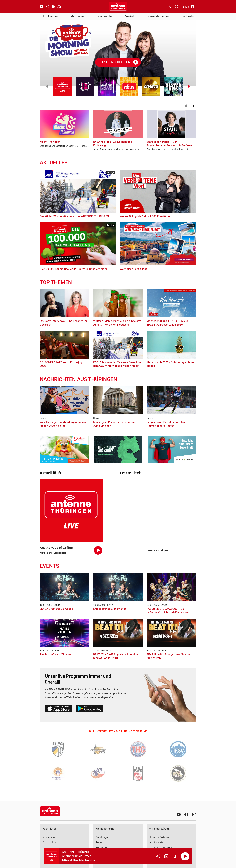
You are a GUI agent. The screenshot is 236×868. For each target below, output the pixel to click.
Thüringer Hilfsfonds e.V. (164, 848)
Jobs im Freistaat (160, 837)
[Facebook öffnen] (53, 7)
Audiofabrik (156, 842)
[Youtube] (179, 815)
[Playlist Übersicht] (174, 856)
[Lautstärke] (158, 856)
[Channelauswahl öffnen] (177, 7)
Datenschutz (50, 842)
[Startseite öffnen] (118, 7)
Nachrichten (105, 16)
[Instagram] (194, 815)
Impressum (49, 837)
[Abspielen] (185, 856)
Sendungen (103, 837)
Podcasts (188, 16)
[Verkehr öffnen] (59, 7)
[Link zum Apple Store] (59, 709)
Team (99, 842)
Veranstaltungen (159, 16)
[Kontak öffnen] (170, 7)
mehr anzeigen (158, 550)
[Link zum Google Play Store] (90, 709)
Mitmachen (78, 16)
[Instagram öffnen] (47, 7)
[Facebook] (186, 815)
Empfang (101, 848)
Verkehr (130, 16)
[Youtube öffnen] (41, 7)
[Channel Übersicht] (166, 856)
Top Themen (50, 16)
